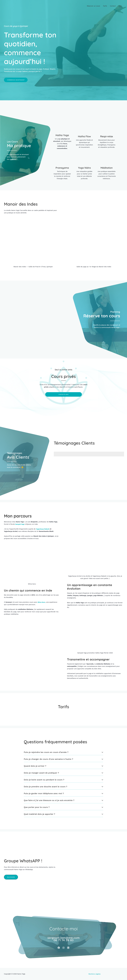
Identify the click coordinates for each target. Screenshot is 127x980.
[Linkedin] (68, 948)
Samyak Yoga (20, 524)
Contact (113, 6)
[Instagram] (63, 948)
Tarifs (105, 6)
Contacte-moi (64, 394)
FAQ (120, 6)
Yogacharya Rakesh (43, 529)
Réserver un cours (93, 6)
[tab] (63, 752)
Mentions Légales (95, 974)
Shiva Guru (42, 602)
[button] (16, 80)
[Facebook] (59, 948)
